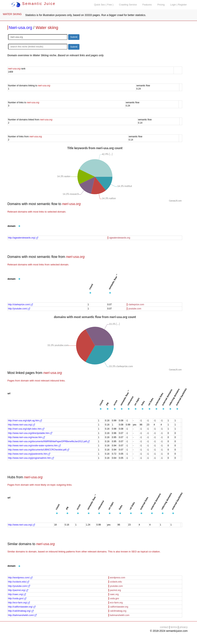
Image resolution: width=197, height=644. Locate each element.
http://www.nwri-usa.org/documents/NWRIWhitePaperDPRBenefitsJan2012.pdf (49, 441)
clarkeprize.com (136, 305)
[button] (19, 226)
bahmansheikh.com (120, 615)
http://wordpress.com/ (20, 578)
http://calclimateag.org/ (21, 611)
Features (147, 5)
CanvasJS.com (175, 201)
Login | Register (179, 5)
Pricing (161, 5)
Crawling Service (128, 5)
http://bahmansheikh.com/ (22, 615)
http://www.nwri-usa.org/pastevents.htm (29, 454)
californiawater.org (119, 607)
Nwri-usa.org (21, 28)
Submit (74, 37)
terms (174, 627)
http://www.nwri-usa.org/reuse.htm (27, 437)
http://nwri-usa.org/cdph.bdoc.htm (26, 429)
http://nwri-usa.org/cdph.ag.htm (25, 421)
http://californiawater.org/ (22, 607)
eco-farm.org (116, 603)
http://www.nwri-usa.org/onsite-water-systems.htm (34, 446)
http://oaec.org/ (17, 594)
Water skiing (47, 28)
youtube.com (135, 309)
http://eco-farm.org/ (19, 603)
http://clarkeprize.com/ (21, 305)
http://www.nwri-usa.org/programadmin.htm (31, 458)
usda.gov (114, 598)
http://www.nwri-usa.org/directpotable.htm (30, 433)
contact (164, 627)
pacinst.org (115, 590)
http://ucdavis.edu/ (19, 582)
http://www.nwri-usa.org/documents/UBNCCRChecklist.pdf (39, 450)
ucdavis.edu (116, 582)
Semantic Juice (33, 4)
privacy (183, 627)
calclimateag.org (118, 611)
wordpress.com (117, 578)
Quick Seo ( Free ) (104, 5)
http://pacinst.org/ (18, 590)
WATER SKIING (12, 14)
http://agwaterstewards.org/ (23, 238)
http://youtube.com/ (19, 309)
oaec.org (114, 594)
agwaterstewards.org (120, 238)
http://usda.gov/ (17, 598)
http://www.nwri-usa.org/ (22, 425)
